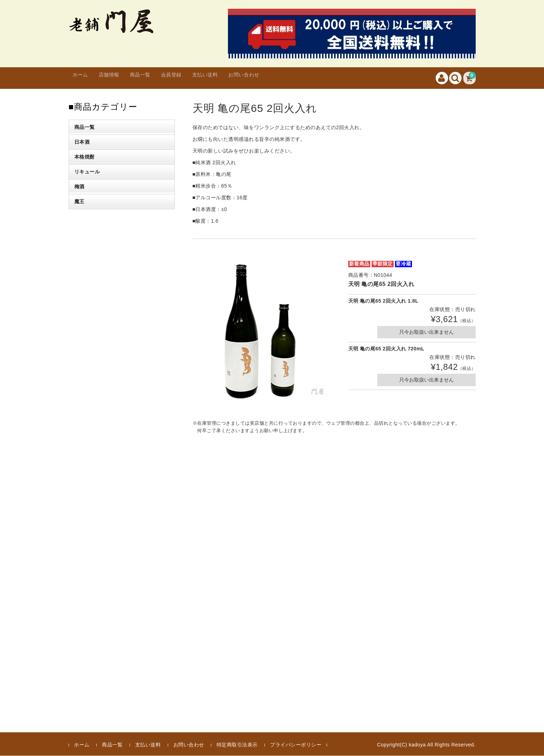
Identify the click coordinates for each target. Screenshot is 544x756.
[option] (263, 331)
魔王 (79, 202)
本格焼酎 (85, 157)
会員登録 (196, 78)
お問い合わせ (285, 78)
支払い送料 (237, 78)
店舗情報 (120, 78)
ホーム (84, 78)
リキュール (87, 172)
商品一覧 (158, 78)
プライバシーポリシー (296, 745)
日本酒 (82, 142)
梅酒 (79, 187)
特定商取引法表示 (237, 745)
